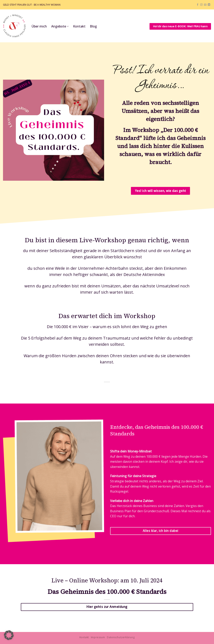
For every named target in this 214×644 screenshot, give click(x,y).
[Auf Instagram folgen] (201, 5)
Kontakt (79, 26)
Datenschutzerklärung (121, 637)
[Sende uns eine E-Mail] (205, 5)
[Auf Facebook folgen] (198, 5)
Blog (93, 26)
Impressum (98, 637)
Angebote (60, 26)
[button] (9, 635)
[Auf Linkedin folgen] (209, 5)
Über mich (39, 26)
